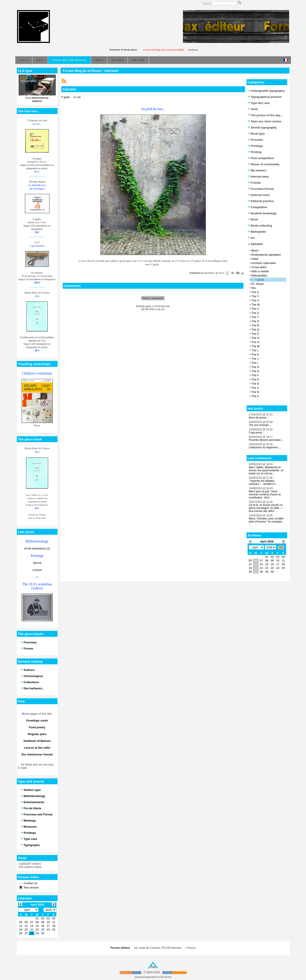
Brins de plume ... (259, 418)
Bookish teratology (262, 213)
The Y (255, 296)
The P (255, 334)
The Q (255, 330)
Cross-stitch (259, 267)
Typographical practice (265, 97)
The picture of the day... (265, 115)
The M (255, 346)
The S (255, 321)
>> (281, 547)
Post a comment (153, 298)
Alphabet (255, 244)
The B (255, 392)
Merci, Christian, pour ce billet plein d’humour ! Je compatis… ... (267, 522)
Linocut (37, 570)
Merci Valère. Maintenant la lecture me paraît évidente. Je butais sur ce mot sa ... (266, 470)
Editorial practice (261, 201)
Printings (256, 146)
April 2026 (267, 541)
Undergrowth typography (266, 91)
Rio (254, 288)
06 (256, 560)
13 (256, 564)
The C (255, 388)
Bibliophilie (257, 232)
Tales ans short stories (265, 121)
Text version (31, 888)
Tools (253, 109)
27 (256, 572)
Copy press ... (257, 433)
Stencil (37, 563)
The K (255, 355)
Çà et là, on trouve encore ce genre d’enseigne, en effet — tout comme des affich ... (266, 508)
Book (253, 219)
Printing (255, 152)
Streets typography (262, 128)
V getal (259, 280)
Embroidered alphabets (266, 255)
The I (255, 363)
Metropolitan (259, 275)
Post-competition (261, 158)
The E (255, 379)
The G (255, 371)
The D (255, 384)
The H (255, 367)
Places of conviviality (264, 164)
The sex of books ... (260, 425)
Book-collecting (260, 226)
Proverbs (256, 140)
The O (255, 338)
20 (256, 568)
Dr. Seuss (258, 284)
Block (255, 251)
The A (255, 396)
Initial (255, 259)
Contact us (30, 883)
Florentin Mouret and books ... (266, 440)
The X (255, 300)
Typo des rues (259, 103)
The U (255, 313)
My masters (257, 170)
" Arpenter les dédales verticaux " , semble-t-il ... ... (265, 482)
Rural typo (256, 134)
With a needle (260, 271)
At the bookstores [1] (37, 548)
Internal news (259, 177)
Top (153, 967)
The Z (255, 292)
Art (251, 238)
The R (255, 325)
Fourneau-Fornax (261, 189)
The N (255, 342)
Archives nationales (264, 263)
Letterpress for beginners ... (265, 447)
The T (255, 317)
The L (255, 350)
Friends (255, 183)
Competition (258, 207)
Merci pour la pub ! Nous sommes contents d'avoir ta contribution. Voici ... (265, 494)
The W (255, 305)
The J (255, 359)
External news (259, 195)
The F (255, 375)
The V (255, 309)
